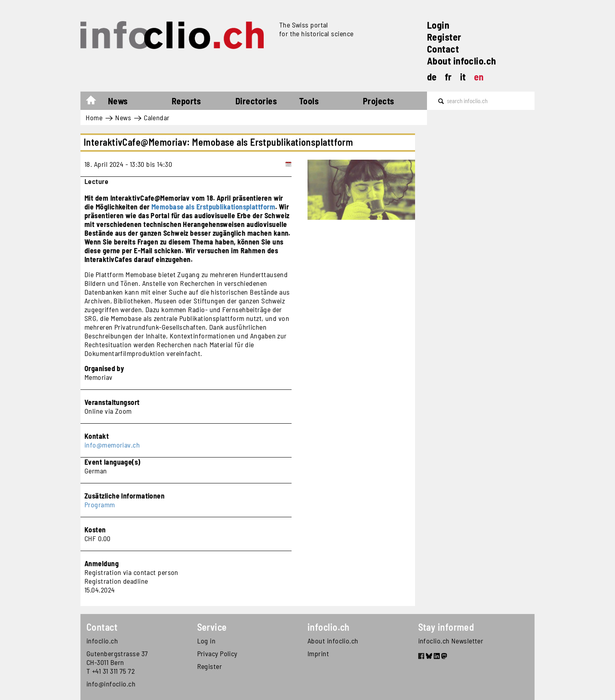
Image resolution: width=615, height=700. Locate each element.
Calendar (157, 117)
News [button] (118, 101)
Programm (100, 504)
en (479, 77)
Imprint (318, 653)
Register (444, 37)
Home (95, 102)
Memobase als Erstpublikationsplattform (213, 207)
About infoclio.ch (462, 61)
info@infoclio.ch (111, 684)
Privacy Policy (217, 653)
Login (438, 25)
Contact (443, 49)
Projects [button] (379, 101)
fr (449, 77)
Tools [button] (309, 101)
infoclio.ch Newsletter (451, 641)
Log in (207, 641)
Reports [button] (186, 101)
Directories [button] (256, 101)
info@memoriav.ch (112, 445)
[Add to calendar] (288, 164)
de (432, 77)
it (463, 77)
